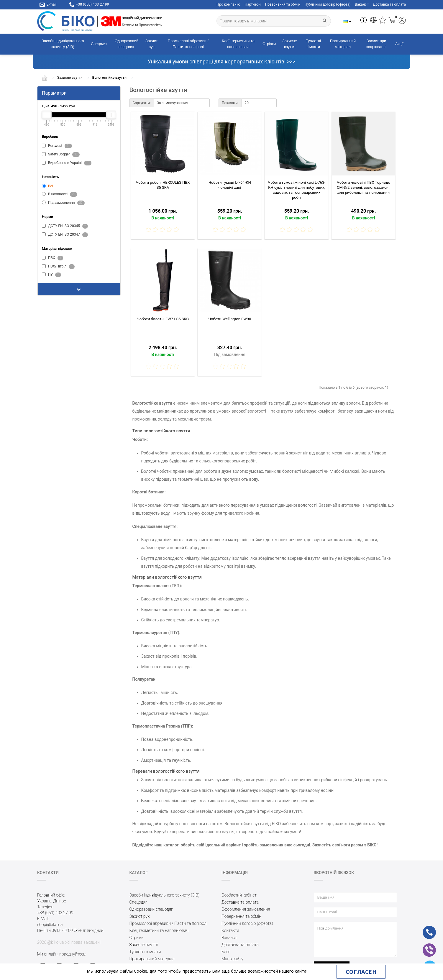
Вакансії (362, 4)
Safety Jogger (61, 155)
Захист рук (151, 44)
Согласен (361, 972)
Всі (47, 186)
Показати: (230, 103)
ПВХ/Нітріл (58, 267)
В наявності (60, 194)
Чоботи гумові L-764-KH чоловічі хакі (230, 185)
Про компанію (228, 4)
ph (425, 928)
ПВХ (52, 258)
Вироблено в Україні (67, 163)
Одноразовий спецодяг (127, 44)
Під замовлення (63, 203)
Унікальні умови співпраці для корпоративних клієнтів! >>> (221, 61)
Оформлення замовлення (246, 909)
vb (425, 946)
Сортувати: (142, 103)
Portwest (57, 146)
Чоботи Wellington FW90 (230, 319)
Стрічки (269, 44)
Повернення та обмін (283, 4)
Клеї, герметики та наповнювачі (238, 44)
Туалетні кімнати (313, 44)
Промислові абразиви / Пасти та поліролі (188, 44)
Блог (226, 952)
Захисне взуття (290, 44)
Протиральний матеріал (343, 44)
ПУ (51, 275)
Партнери (253, 4)
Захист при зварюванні (376, 44)
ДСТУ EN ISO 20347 (65, 235)
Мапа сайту (232, 959)
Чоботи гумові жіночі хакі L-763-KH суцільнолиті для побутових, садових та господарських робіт (297, 190)
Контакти (230, 930)
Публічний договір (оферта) (328, 4)
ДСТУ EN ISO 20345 (65, 226)
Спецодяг (99, 44)
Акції (399, 44)
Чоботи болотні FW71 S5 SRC (163, 319)
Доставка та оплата (389, 4)
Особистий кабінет (239, 895)
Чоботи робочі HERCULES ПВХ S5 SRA (163, 185)
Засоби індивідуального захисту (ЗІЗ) (63, 44)
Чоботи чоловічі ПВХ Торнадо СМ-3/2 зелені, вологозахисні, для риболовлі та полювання (364, 187)
